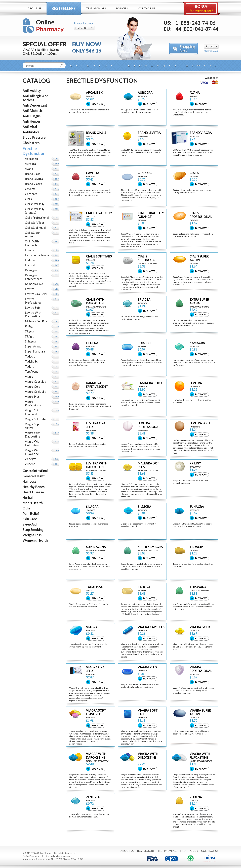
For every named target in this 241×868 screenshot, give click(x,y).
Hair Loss (29, 481)
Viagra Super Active (33, 426)
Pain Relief (31, 513)
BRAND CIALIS (96, 133)
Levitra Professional (33, 301)
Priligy (29, 326)
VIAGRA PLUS (147, 667)
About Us (34, 8)
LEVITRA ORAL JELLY (96, 425)
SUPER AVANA (96, 547)
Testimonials (96, 8)
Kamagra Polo (34, 284)
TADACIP (196, 547)
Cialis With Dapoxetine (33, 243)
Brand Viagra (33, 184)
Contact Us (147, 8)
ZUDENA (196, 797)
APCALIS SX (94, 93)
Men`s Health (33, 503)
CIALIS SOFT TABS (99, 256)
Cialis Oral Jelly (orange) (35, 211)
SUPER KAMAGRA (150, 547)
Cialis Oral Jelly (35, 204)
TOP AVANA (198, 587)
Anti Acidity (32, 91)
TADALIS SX (94, 587)
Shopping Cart (187, 48)
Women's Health (35, 540)
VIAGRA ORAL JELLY (96, 669)
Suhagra (30, 341)
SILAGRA (92, 507)
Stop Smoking (33, 530)
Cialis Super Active (32, 234)
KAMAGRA (197, 343)
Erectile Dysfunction (34, 151)
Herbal (28, 497)
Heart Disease (33, 492)
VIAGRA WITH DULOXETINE (148, 756)
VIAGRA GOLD (200, 627)
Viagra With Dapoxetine (33, 435)
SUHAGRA (197, 507)
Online (50, 26)
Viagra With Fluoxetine (33, 452)
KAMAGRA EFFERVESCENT (97, 385)
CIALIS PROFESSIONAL (201, 215)
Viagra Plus (32, 397)
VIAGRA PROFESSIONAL (201, 669)
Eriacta (30, 250)
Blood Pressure (34, 137)
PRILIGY (195, 463)
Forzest (30, 265)
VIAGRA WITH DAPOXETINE (96, 756)
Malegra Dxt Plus (36, 321)
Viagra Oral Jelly (35, 392)
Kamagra (31, 270)
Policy (193, 851)
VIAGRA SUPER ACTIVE (200, 712)
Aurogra (30, 164)
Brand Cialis (33, 174)
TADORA (144, 587)
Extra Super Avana (37, 255)
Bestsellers (64, 8)
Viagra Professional (33, 403)
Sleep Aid (30, 524)
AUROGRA (145, 93)
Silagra (29, 331)
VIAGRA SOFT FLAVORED (96, 712)
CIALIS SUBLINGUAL (147, 258)
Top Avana (32, 371)
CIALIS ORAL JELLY (99, 213)
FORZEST (144, 343)
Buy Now (97, 104)
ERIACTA (144, 300)
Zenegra (31, 459)
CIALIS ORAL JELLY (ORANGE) (151, 215)
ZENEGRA (93, 797)
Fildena (30, 260)
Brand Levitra (34, 179)
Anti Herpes (32, 121)
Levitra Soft (33, 308)
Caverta (30, 189)
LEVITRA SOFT (200, 423)
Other (27, 508)
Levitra (30, 289)
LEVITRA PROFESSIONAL (149, 425)
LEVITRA (196, 383)
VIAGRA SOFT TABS (148, 712)
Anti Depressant (35, 105)
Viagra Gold (33, 386)
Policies (122, 8)
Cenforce (31, 194)
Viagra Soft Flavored (32, 412)
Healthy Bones (34, 487)
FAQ (183, 851)
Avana (29, 169)
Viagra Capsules (35, 381)
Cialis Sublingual (35, 228)
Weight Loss (32, 535)
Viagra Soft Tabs (36, 419)
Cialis (28, 199)
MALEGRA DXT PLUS (148, 465)
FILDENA (92, 343)
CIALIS (194, 173)
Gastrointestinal (35, 471)
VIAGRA (92, 627)
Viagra (29, 376)
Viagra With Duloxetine (33, 443)
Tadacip (30, 356)
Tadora (30, 366)
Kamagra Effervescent (34, 277)
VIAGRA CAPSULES (151, 627)
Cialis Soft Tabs (35, 223)
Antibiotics (31, 132)
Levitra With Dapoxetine (33, 314)
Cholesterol (32, 143)
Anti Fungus (32, 116)
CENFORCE (146, 173)
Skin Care (30, 519)
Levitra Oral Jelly (36, 294)
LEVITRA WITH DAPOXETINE (97, 465)
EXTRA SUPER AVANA (199, 301)
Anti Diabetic (33, 111)
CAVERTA (93, 173)
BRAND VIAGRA (201, 133)
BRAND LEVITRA (149, 133)
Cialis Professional (37, 218)
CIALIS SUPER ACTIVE (199, 258)
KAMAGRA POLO (150, 383)
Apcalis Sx (31, 159)
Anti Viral (30, 127)
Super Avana (33, 346)
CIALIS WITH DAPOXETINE (96, 301)
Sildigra (30, 336)
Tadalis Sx (31, 361)
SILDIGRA (145, 507)
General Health (34, 476)
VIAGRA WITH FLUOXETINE (200, 756)
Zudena (30, 464)
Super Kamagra (35, 351)
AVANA (195, 93)
